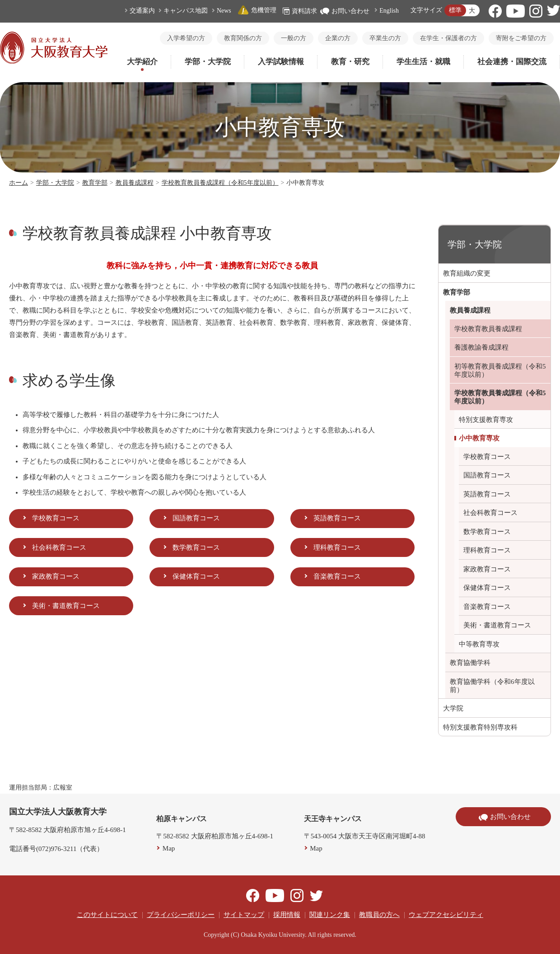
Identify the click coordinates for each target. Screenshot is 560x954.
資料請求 (300, 11)
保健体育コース (196, 576)
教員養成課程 (135, 183)
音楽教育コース (337, 576)
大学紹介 (142, 62)
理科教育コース (337, 547)
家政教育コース (56, 576)
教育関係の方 (243, 38)
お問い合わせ (345, 11)
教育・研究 (350, 62)
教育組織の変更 (467, 273)
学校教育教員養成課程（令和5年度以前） (220, 183)
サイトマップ (244, 915)
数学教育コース (196, 547)
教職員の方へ (379, 915)
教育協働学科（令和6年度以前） (492, 686)
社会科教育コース (59, 547)
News (224, 11)
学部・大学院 (208, 62)
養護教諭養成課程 (481, 347)
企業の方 (338, 38)
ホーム (19, 183)
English (389, 11)
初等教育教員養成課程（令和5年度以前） (500, 370)
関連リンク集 (330, 915)
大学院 (453, 708)
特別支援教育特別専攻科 (480, 727)
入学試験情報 (281, 62)
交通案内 (142, 11)
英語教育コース (337, 518)
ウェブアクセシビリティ (446, 915)
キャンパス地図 (186, 11)
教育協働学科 (470, 663)
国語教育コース (196, 518)
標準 (455, 10)
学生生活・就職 (423, 62)
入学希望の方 (186, 38)
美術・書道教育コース (66, 606)
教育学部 (95, 183)
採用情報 (287, 915)
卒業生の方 (385, 38)
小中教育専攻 (479, 438)
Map (169, 848)
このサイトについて (107, 915)
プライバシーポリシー (181, 915)
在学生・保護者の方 (448, 38)
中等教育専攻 (479, 644)
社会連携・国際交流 (512, 62)
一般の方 (294, 38)
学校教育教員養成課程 (488, 329)
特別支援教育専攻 (486, 420)
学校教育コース (56, 518)
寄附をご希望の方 (521, 38)
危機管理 (257, 10)
